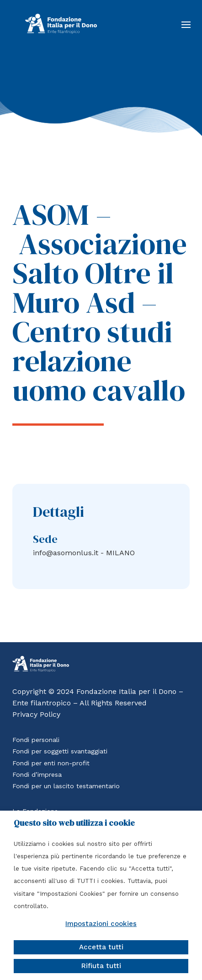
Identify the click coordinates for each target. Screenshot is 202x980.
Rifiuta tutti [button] (101, 966)
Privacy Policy (36, 714)
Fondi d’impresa (37, 774)
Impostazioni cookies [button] (101, 924)
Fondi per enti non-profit (51, 763)
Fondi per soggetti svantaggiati (60, 751)
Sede (45, 539)
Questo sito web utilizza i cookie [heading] (74, 823)
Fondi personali (36, 740)
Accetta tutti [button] (101, 947)
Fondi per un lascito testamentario (66, 786)
